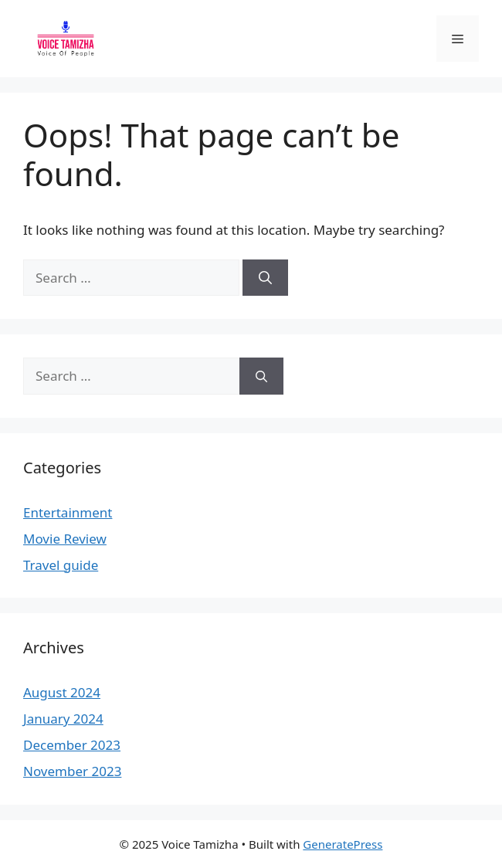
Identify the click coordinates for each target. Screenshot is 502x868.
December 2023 (72, 745)
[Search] (265, 278)
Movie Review (65, 539)
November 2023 (72, 771)
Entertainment (68, 512)
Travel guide (61, 565)
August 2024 (62, 692)
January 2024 (63, 719)
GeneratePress (343, 844)
